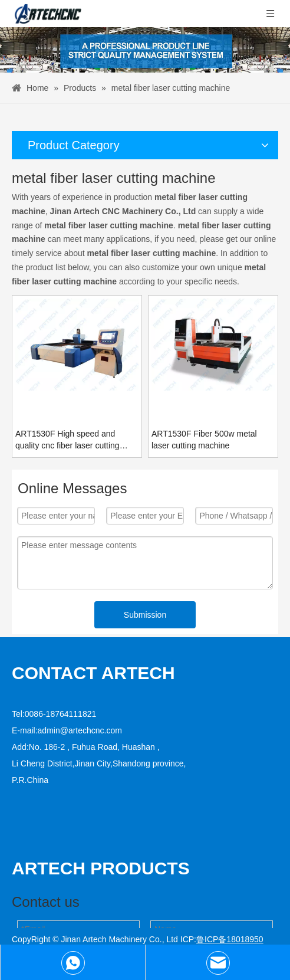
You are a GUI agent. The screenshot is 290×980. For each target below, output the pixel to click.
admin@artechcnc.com (80, 730)
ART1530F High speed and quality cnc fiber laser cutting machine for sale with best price (73, 440)
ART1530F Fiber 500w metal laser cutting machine (204, 440)
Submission (145, 615)
